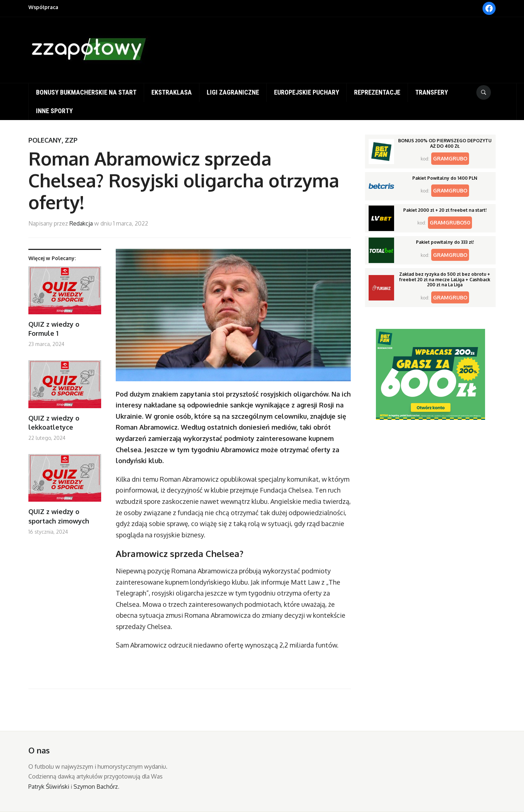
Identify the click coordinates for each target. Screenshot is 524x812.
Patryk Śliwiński (49, 787)
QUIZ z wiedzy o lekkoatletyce (54, 423)
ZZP (71, 140)
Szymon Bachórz (96, 787)
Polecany (45, 140)
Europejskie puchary (307, 92)
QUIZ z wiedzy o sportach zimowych (59, 516)
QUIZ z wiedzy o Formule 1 (54, 329)
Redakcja (81, 223)
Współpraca (43, 7)
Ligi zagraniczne (233, 92)
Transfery (432, 92)
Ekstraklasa (172, 92)
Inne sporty (54, 111)
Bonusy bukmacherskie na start (86, 92)
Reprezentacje (377, 92)
